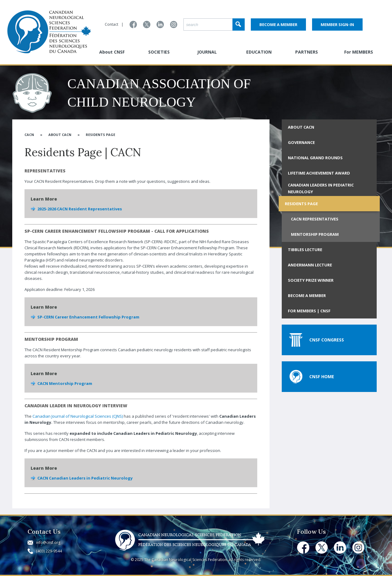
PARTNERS (307, 52)
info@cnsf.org (48, 542)
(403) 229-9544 (49, 551)
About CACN (60, 135)
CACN (29, 135)
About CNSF (112, 52)
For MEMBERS (359, 52)
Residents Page (100, 135)
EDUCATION (259, 52)
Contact (111, 24)
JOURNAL (207, 52)
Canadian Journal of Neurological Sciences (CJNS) (78, 416)
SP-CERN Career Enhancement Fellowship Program (88, 317)
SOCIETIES (159, 52)
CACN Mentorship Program (65, 383)
